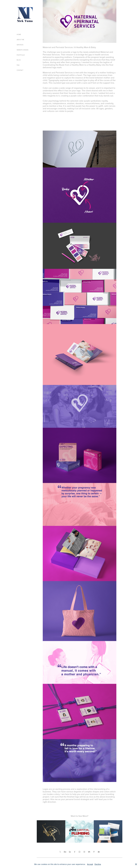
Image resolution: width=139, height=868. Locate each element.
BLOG (19, 60)
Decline (98, 864)
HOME (19, 34)
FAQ (18, 65)
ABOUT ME (20, 40)
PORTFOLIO (21, 55)
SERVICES (20, 45)
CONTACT (20, 70)
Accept (90, 864)
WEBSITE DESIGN (22, 50)
